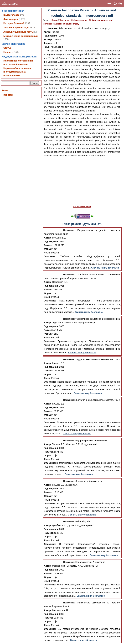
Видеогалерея (11, 15)
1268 (27, 23)
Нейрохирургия (79, 20)
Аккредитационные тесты (18, 32)
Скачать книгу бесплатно (105, 268)
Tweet (5, 91)
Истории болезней (14, 23)
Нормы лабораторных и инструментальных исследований (17, 72)
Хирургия (64, 20)
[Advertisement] (82, 181)
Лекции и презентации (16, 28)
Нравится (7, 95)
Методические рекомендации (21, 36)
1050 (6, 39)
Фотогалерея (11, 19)
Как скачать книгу (82, 206)
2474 (32, 28)
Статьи (7, 48)
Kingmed (10, 3)
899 (22, 15)
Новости (8, 52)
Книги (54, 20)
